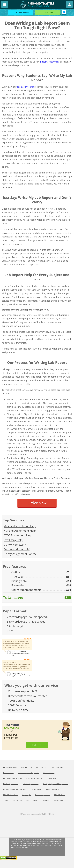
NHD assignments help (11, 784)
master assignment (49, 62)
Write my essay (26, 767)
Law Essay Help (13, 540)
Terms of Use (18, 800)
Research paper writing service (29, 773)
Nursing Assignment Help (20, 531)
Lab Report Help (37, 789)
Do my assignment (56, 767)
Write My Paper (60, 795)
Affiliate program (60, 800)
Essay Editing (51, 778)
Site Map (6, 800)
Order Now (37, 503)
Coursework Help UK (17, 549)
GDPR (35, 800)
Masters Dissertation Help (20, 526)
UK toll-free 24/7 (22, 12)
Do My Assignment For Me (20, 554)
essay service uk (25, 87)
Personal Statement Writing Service (15, 789)
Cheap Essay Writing (10, 767)
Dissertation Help (49, 773)
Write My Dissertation (11, 795)
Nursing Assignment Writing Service (55, 784)
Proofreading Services (43, 795)
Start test (36, 745)
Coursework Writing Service (13, 778)
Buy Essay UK (27, 795)
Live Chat (49, 12)
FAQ (28, 800)
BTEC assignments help (31, 784)
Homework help (9, 773)
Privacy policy (46, 800)
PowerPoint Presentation (35, 778)
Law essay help (41, 767)
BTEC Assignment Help (18, 535)
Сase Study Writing (53, 789)
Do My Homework (15, 545)
